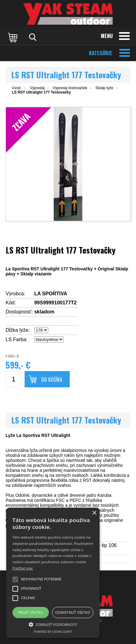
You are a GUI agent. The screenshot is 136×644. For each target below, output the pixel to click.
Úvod (16, 88)
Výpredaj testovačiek (70, 88)
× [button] (94, 513)
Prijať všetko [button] (31, 612)
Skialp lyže (104, 88)
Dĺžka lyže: (18, 330)
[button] (53, 624)
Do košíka (52, 380)
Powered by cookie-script (53, 632)
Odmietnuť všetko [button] (73, 612)
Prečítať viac (23, 568)
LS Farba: (16, 339)
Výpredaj (37, 88)
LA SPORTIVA (51, 294)
